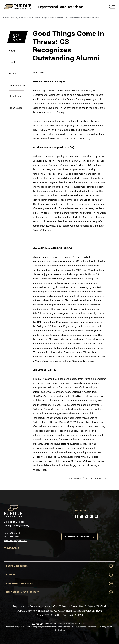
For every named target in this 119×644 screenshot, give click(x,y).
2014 (31, 17)
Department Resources (59, 584)
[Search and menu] (112, 7)
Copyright (37, 624)
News (14, 17)
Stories (13, 73)
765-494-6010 (11, 548)
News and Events (17, 37)
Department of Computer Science (61, 7)
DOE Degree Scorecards (86, 627)
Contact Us (60, 630)
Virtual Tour (15, 96)
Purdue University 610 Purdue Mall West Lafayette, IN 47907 (15, 537)
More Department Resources (59, 592)
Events (12, 62)
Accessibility (12, 627)
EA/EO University (28, 627)
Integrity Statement (47, 627)
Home (6, 17)
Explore (59, 575)
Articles (23, 17)
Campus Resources (59, 566)
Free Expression (65, 627)
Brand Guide (15, 108)
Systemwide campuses (77, 537)
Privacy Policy (106, 627)
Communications (18, 85)
